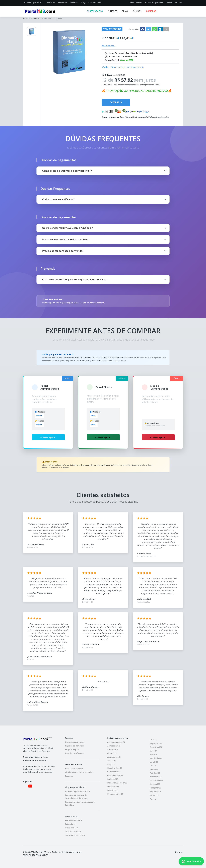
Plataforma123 (156, 777)
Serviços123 (155, 784)
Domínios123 (113, 787)
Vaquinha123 (155, 792)
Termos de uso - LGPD (75, 835)
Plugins (153, 799)
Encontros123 (156, 747)
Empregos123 (156, 743)
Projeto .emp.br (72, 750)
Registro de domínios (74, 746)
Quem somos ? (72, 828)
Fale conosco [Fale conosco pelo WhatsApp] (191, 861)
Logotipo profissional (75, 753)
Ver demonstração (136, 67)
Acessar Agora (48, 437)
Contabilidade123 (115, 775)
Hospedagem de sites (75, 742)
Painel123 (154, 769)
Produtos (69, 776)
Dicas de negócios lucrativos (78, 791)
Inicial (25, 19)
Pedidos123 (155, 773)
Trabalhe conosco (73, 832)
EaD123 (153, 740)
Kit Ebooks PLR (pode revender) (79, 772)
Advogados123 (114, 746)
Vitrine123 (154, 795)
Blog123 (111, 764)
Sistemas (35, 19)
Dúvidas (105, 67)
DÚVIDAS (137, 11)
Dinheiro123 (113, 779)
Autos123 (111, 761)
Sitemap (179, 852)
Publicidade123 (156, 780)
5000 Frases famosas (74, 769)
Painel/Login (71, 824)
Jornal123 (154, 762)
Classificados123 (115, 768)
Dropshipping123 (115, 794)
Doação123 (112, 790)
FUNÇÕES (112, 11)
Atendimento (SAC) (73, 820)
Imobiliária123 (156, 758)
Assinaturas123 (114, 757)
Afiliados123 (113, 750)
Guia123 (153, 751)
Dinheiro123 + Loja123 (117, 783)
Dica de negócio (118, 67)
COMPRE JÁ (116, 102)
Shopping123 (156, 788)
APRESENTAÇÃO (95, 11)
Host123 (153, 755)
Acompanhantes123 (116, 742)
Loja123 (153, 766)
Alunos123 (112, 753)
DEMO (125, 11)
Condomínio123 (114, 772)
